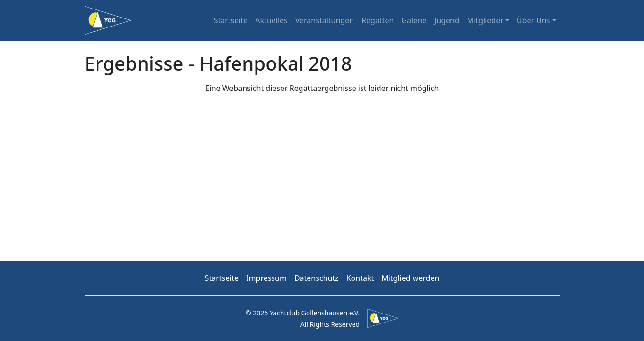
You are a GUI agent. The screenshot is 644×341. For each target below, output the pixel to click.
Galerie (414, 20)
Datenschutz (317, 278)
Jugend (447, 20)
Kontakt (360, 278)
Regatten (378, 20)
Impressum (266, 278)
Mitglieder (485, 20)
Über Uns (534, 20)
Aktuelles (271, 20)
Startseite (231, 20)
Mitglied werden (410, 278)
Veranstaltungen (325, 20)
